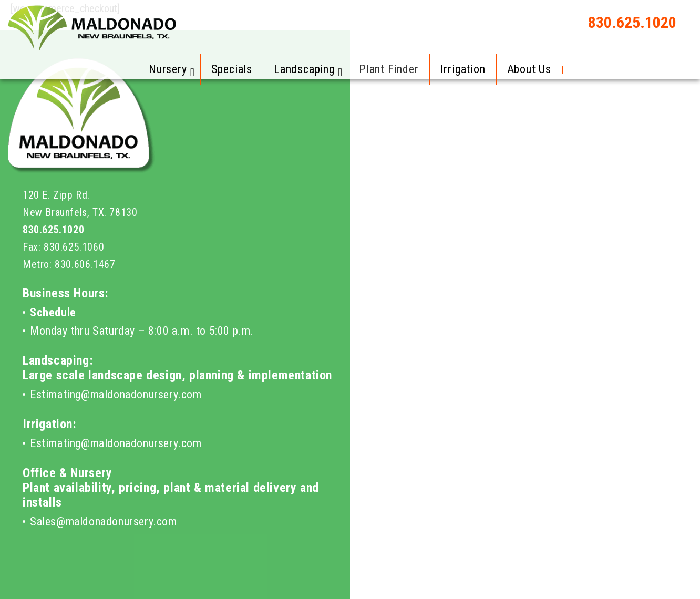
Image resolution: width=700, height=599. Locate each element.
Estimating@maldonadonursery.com (116, 394)
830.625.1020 (632, 22)
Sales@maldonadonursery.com (104, 521)
